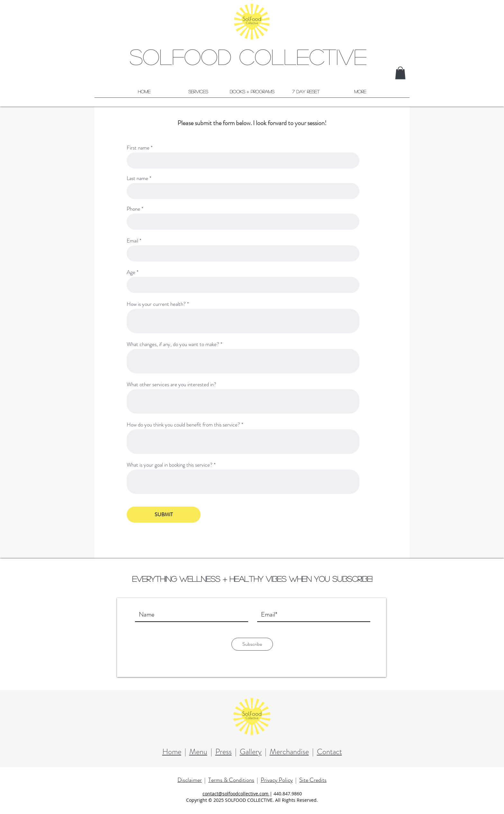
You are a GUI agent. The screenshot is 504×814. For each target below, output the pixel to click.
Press (224, 752)
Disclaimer (190, 780)
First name (138, 148)
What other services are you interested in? (171, 384)
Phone (133, 209)
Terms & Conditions (231, 780)
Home (172, 752)
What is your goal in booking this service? (170, 465)
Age (131, 272)
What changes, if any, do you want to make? (173, 344)
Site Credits (313, 780)
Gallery (251, 752)
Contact (329, 752)
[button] (400, 73)
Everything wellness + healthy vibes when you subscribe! (252, 579)
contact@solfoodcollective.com (236, 794)
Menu (198, 752)
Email (132, 241)
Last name (137, 178)
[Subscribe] (252, 644)
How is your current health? (156, 304)
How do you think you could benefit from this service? (183, 425)
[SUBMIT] (164, 515)
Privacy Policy (277, 780)
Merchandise (289, 752)
